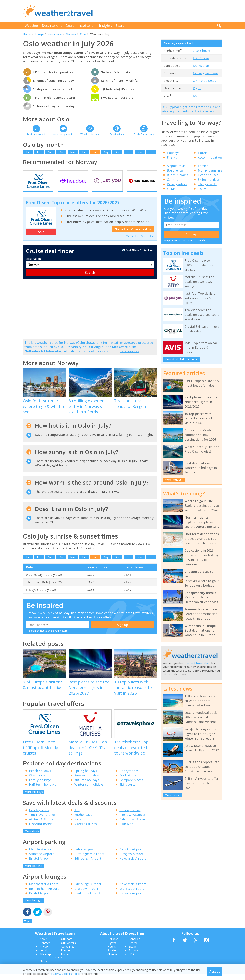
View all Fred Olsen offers (140, 242)
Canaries (134, 945)
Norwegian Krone (206, 73)
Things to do (207, 184)
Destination (33, 265)
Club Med (126, 830)
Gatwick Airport (131, 855)
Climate (112, 960)
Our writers (68, 949)
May (73, 152)
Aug (106, 152)
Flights (172, 157)
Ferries (203, 166)
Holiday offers (39, 816)
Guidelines (68, 952)
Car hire (173, 180)
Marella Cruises (86, 830)
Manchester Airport (44, 855)
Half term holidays (43, 790)
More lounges (34, 906)
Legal (43, 956)
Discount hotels (41, 830)
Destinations (52, 25)
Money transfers (210, 170)
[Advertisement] (160, 11)
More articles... (174, 480)
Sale (41, 238)
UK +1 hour (201, 58)
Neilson (80, 825)
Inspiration (87, 25)
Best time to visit (36, 134)
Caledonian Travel (133, 825)
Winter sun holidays (89, 790)
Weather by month (63, 134)
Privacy (44, 952)
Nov (140, 152)
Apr (61, 152)
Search (121, 25)
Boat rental (175, 170)
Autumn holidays (87, 786)
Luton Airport (84, 855)
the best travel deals (198, 663)
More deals (32, 837)
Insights (106, 25)
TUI (77, 816)
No (195, 96)
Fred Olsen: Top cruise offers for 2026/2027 (73, 208)
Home (27, 34)
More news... (173, 795)
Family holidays (40, 786)
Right (197, 88)
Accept (215, 971)
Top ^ (28, 927)
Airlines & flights (41, 825)
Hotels (203, 153)
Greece (133, 949)
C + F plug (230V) (205, 81)
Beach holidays (40, 777)
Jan (28, 152)
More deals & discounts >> (181, 359)
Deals (70, 25)
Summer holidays (87, 781)
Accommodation (210, 157)
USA (131, 960)
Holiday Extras (130, 816)
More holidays (34, 798)
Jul (95, 152)
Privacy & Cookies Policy (65, 974)
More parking (34, 872)
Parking (112, 956)
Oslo (83, 34)
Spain (132, 952)
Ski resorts (127, 790)
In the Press (62, 962)
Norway (71, 34)
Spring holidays (86, 777)
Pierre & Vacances (133, 820)
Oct (129, 152)
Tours (202, 189)
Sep (117, 152)
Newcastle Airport (133, 864)
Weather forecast (90, 134)
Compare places (131, 786)
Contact (45, 949)
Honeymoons (129, 777)
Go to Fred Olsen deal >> (133, 235)
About (44, 945)
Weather (32, 25)
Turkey (133, 956)
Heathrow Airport (87, 899)
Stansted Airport (41, 860)
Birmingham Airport (89, 860)
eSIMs (171, 189)
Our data (67, 945)
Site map (45, 960)
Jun (84, 152)
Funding (66, 956)
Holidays (173, 153)
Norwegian (201, 66)
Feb (39, 152)
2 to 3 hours (202, 51)
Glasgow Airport (131, 860)
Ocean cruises (208, 175)
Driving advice (177, 184)
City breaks (37, 781)
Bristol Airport (40, 864)
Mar (50, 152)
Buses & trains (178, 175)
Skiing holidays (209, 180)
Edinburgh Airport (88, 864)
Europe (40, 34)
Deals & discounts (144, 134)
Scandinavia (54, 34)
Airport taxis (176, 166)
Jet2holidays (83, 820)
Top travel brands (42, 820)
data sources (129, 357)
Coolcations (128, 781)
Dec (151, 152)
